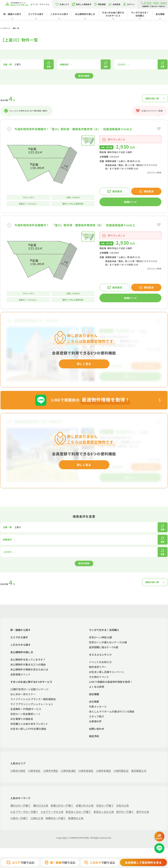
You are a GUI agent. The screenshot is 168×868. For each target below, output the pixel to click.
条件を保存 (84, 76)
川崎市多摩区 (103, 771)
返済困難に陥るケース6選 (103, 647)
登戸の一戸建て (125, 812)
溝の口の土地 (41, 805)
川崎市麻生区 (121, 771)
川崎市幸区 (34, 771)
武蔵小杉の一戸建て (62, 805)
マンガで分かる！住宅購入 (140, 14)
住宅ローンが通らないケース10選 (108, 642)
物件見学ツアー (98, 667)
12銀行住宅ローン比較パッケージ (29, 689)
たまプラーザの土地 (52, 812)
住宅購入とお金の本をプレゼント (29, 724)
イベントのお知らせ (100, 662)
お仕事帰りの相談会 (22, 719)
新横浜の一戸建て (56, 818)
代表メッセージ (98, 706)
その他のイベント (99, 677)
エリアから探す (36, 14)
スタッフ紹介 (97, 716)
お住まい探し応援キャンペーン (107, 672)
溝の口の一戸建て (20, 805)
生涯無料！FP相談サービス (26, 709)
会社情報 (94, 694)
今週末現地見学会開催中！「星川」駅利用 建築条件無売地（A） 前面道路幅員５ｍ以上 (73, 129)
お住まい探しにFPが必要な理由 (28, 729)
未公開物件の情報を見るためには (29, 669)
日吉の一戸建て (105, 805)
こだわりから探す (59, 14)
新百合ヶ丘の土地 (104, 812)
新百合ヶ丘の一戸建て (78, 812)
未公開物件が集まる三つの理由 (28, 664)
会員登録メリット (20, 674)
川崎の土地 (37, 818)
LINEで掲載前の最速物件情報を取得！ (111, 682)
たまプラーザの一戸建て (24, 812)
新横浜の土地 (76, 818)
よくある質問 (97, 687)
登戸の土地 (143, 812)
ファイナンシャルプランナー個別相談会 (33, 699)
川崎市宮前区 (86, 771)
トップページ (5, 28)
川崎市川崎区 (18, 771)
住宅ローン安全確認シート (25, 714)
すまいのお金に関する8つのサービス (113, 14)
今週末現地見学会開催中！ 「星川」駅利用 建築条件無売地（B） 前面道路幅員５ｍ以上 (75, 225)
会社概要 (94, 702)
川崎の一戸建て (19, 818)
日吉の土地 (123, 805)
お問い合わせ (97, 729)
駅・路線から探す (12, 14)
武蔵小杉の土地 (85, 805)
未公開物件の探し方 (85, 14)
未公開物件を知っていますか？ (28, 659)
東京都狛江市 (139, 771)
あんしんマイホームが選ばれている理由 (112, 711)
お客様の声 (95, 721)
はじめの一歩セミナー (23, 694)
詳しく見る (84, 364)
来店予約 (94, 736)
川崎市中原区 (51, 771)
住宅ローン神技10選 (100, 637)
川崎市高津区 (68, 771)
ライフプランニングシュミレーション (32, 704)
